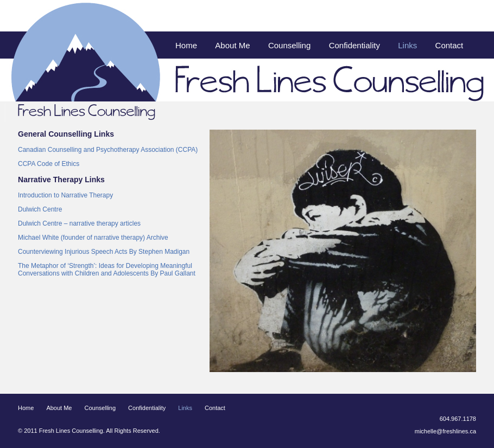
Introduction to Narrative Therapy (65, 195)
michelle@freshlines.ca (445, 431)
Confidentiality (354, 45)
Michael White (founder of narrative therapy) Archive (93, 238)
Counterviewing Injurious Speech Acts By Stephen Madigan (104, 252)
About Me (232, 45)
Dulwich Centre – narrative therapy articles (79, 223)
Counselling (289, 45)
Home (186, 45)
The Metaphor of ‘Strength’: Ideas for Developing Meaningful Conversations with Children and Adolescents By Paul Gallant (107, 270)
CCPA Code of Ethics (49, 164)
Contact (449, 45)
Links (407, 45)
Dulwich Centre (40, 209)
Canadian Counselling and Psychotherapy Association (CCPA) (108, 150)
